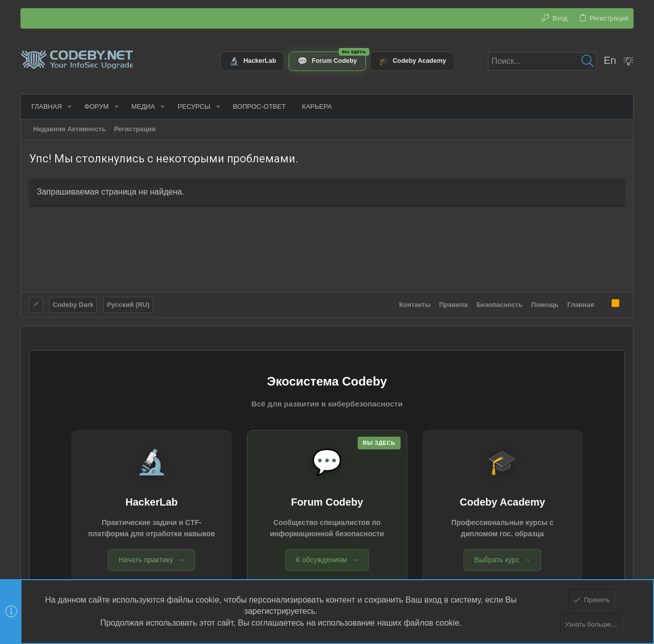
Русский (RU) (128, 304)
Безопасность (500, 304)
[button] (67, 106)
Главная (581, 304)
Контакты (415, 304)
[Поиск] (542, 61)
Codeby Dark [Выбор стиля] (73, 304)
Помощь (545, 304)
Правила (454, 304)
